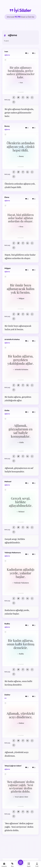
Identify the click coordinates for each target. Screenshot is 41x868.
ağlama (7, 55)
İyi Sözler (20, 10)
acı (6, 698)
